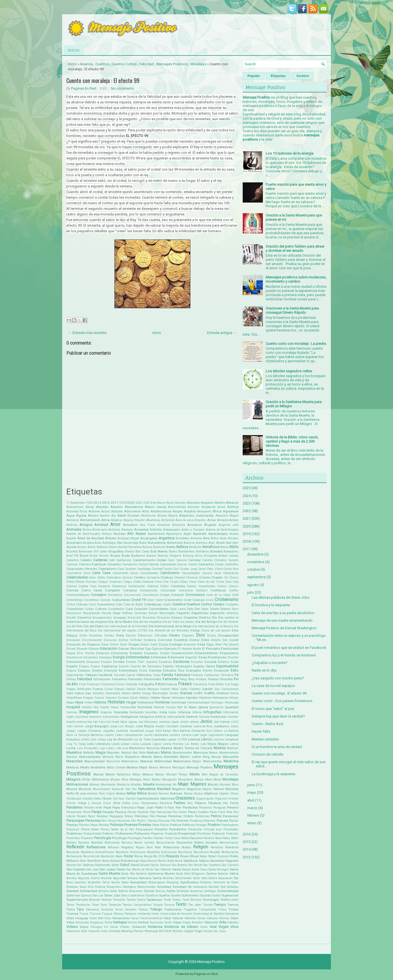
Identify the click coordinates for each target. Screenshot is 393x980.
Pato (153, 812)
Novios (188, 794)
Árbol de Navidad (91, 538)
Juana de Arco (203, 726)
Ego (148, 649)
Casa (107, 573)
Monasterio (185, 780)
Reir (158, 847)
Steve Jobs (112, 895)
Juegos (71, 731)
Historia (100, 702)
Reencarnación (229, 843)
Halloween (178, 698)
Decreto (106, 613)
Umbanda (144, 914)
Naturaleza (147, 789)
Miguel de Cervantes (224, 775)
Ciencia (148, 582)
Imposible (121, 712)
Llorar (125, 744)
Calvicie (182, 560)
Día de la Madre (120, 622)
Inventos (233, 717)
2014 (97, 503)
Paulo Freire (218, 812)
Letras (102, 739)
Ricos (139, 856)
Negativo (179, 789)
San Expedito (76, 869)
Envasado (93, 662)
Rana (219, 838)
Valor (167, 918)
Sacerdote (217, 861)
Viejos (84, 927)
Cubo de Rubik (133, 604)
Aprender (200, 534)
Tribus (222, 910)
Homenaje (178, 702)
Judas (234, 726)
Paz (230, 812)
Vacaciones (121, 918)
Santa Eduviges (219, 869)
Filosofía (226, 679)
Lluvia (135, 744)
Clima (220, 582)
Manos (213, 753)
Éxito (235, 670)
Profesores (142, 833)
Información (231, 712)
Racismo (196, 838)
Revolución (108, 856)
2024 (247, 496)
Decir (235, 609)
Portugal (201, 825)
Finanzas (93, 684)
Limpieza (232, 739)
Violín (204, 927)
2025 (247, 488)
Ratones (72, 843)
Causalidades (191, 573)
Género (126, 693)
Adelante (117, 511)
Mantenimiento (229, 753)
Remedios (217, 847)
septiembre (256, 577)
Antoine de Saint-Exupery (222, 530)
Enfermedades (138, 657)
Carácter (130, 569)
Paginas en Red (206, 974)
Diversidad (165, 640)
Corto (235, 595)
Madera (166, 748)
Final (83, 684)
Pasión (132, 812)
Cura (129, 609)
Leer (196, 735)
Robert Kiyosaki (219, 856)
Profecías (108, 834)
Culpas (89, 609)
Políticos (188, 825)
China (79, 582)
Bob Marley (159, 551)
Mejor (143, 767)
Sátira (234, 874)
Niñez (131, 793)
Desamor (84, 617)
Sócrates (214, 887)
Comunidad (168, 590)
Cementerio (114, 578)
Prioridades (231, 829)
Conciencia (186, 590)
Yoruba (208, 931)
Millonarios (100, 779)
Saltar (115, 865)
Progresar (157, 834)
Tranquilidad (207, 910)
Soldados (233, 887)
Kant (159, 731)
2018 (123, 503)
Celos (92, 578)
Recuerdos (185, 842)
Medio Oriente (116, 767)
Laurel (148, 735)
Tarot (186, 900)
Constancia (115, 595)
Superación (230, 895)
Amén (234, 520)
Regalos (127, 847)
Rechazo (127, 843)
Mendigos (179, 767)
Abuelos (116, 507)
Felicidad (147, 64)
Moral (217, 780)
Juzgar (149, 731)
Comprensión (149, 590)
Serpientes (94, 882)
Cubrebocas (153, 604)
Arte (206, 538)
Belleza (182, 547)
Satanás (223, 874)
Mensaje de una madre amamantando (282, 620)
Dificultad (161, 636)
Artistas (233, 538)
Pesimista (124, 821)
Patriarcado (164, 812)
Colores (192, 586)
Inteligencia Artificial (153, 717)
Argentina (167, 538)
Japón (175, 722)
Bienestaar (86, 551)
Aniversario (100, 530)
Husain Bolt (174, 707)
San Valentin (163, 869)
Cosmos (106, 600)
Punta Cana (173, 838)
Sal (79, 865)
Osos (136, 803)
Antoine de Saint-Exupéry (83, 534)
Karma (185, 731)
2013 (247, 857)
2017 (114, 503)
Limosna (218, 739)
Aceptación (209, 507)
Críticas (82, 604)
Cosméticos (92, 600)
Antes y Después (193, 530)
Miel (205, 775)
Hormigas (217, 703)
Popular (254, 76)
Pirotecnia (196, 821)
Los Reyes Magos (214, 744)
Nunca (198, 794)
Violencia (155, 927)
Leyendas (159, 739)
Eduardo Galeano (88, 649)
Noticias (176, 793)
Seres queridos (76, 882)
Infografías (212, 712)
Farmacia (227, 675)
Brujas (115, 556)
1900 (89, 503)
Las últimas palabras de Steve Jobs (280, 597)
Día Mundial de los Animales (169, 631)
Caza (218, 573)
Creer (188, 600)
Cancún (182, 564)
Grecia (234, 693)
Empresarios (229, 653)
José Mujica (145, 726)
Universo (232, 914)
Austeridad (131, 543)
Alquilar (128, 520)
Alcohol (162, 516)
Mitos (147, 780)
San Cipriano (230, 865)
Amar (211, 520)
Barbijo (123, 547)
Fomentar (132, 684)
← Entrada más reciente (87, 333)
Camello (233, 560)
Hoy (96, 707)
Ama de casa (184, 520)
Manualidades (90, 757)
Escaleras (165, 662)
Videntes (233, 922)
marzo (252, 808)
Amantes (200, 520)
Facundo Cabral (125, 675)
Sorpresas (197, 891)
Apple (187, 534)
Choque (103, 582)
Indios (173, 712)
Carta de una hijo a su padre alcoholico (283, 613)
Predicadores (230, 825)
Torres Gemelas (126, 910)
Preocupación (144, 829)
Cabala (234, 556)
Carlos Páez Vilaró (210, 569)
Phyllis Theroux (147, 821)
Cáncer (154, 564)
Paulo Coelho (198, 812)
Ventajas (120, 922)
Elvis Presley (86, 653)
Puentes (148, 838)
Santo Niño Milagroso (190, 874)
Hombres (162, 702)
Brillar (94, 556)
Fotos (160, 684)
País (190, 803)
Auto (143, 543)
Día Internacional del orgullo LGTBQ (123, 631)
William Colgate (183, 931)
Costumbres (121, 600)
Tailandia (119, 900)
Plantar (234, 821)
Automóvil (175, 543)
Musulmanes (102, 789)
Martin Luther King (195, 757)
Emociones (120, 653)
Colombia (178, 586)
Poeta (156, 825)
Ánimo (87, 530)
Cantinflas (232, 564)
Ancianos (195, 525)
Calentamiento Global (150, 560)
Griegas (88, 698)
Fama (157, 675)
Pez (134, 821)
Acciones (194, 507)
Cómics (234, 586)
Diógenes (188, 636)
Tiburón (208, 905)
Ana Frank (148, 525)
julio (251, 592)
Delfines (128, 613)
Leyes (172, 739)
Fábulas (91, 675)
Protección (218, 834)
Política (176, 825)
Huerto (105, 707)
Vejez (235, 918)
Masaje (216, 757)
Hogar (131, 702)
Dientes (109, 636)
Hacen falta (261, 731)
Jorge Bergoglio (97, 726)
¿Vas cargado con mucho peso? (278, 678)
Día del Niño (74, 626)
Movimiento (108, 785)
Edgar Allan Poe (217, 645)
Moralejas (198, 64)
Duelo (154, 645)
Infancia (184, 712)
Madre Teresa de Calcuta (193, 748)
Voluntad (114, 931)
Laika (119, 735)
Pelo (152, 816)
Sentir (197, 878)
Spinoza (86, 896)
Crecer (159, 600)
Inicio (74, 50)
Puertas (159, 838)
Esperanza (109, 666)
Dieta (120, 635)
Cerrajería (153, 578)
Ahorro (93, 515)
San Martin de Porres (140, 869)
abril (251, 800)
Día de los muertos (148, 622)
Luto (118, 748)
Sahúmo (72, 865)
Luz (125, 748)
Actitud (233, 507)
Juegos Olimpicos (89, 731)
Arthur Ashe (219, 538)
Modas (156, 780)
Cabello (86, 560)
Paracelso (205, 808)
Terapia (158, 905)
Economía (190, 645)
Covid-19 (138, 600)
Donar (105, 645)
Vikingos (96, 927)
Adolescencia (161, 511)
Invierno (82, 722)
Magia (100, 752)
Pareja (96, 812)
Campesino (130, 564)
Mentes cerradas (265, 739)
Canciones (168, 564)
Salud (125, 865)
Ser (236, 878)
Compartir (113, 590)
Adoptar (178, 511)
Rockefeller (94, 861)
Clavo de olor (206, 582)
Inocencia (95, 717)
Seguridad (120, 878)
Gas (217, 689)
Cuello (167, 604)
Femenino (120, 679)
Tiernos (233, 905)
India (163, 712)
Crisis (210, 600)
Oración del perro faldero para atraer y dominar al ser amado (295, 249)
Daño (190, 609)
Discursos (110, 640)
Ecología (176, 644)
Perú (104, 821)
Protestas (232, 834)
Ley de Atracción (120, 739)
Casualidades (149, 573)
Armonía (196, 538)
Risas (184, 856)
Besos (225, 547)
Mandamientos (182, 753)
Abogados (207, 503)
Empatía (136, 653)
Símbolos (206, 882)
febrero (253, 815)
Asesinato (74, 543)
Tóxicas (143, 910)
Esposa (71, 671)
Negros (207, 789)
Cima (158, 582)
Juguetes (109, 731)
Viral (213, 927)
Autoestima (157, 543)
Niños (142, 793)
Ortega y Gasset (89, 803)
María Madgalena (128, 757)
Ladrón (109, 735)
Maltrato (153, 753)
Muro (235, 785)
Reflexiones (96, 847)
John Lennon (75, 726)
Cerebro (140, 577)
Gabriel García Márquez (142, 689)
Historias (116, 702)
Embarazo (103, 653)
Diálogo (195, 631)
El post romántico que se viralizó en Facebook (289, 648)
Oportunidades (148, 798)
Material (146, 761)
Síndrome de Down (226, 882)
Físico (120, 684)
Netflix (71, 794)
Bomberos (203, 551)
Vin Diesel (111, 927)
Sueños (165, 895)
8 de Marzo (158, 503)
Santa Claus (200, 869)
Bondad (216, 551)
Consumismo (132, 595)
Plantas (72, 825)
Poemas (131, 825)
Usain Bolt (96, 918)
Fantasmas (212, 675)
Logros (157, 744)
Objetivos (211, 793)
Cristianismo (227, 600)
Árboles (111, 538)
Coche (83, 586)
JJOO (235, 722)
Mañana (108, 757)
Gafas (184, 689)
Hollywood (145, 702)
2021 (247, 518)
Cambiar (195, 560)
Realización (112, 843)
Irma (102, 722)
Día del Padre (94, 626)
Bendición (195, 547)
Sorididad (183, 891)
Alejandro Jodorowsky (196, 515)
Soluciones (136, 891)
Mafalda (89, 753)
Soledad (72, 891)
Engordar (191, 657)
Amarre (223, 520)
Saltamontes (103, 865)
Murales (225, 785)
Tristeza (72, 914)
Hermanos (220, 698)
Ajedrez (105, 516)
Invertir (71, 722)
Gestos (174, 693)
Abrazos (232, 503)
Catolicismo (170, 573)
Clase (193, 582)
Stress (125, 896)
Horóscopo (232, 703)
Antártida (156, 530)
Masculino (113, 761)
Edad (201, 644)
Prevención (195, 829)
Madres (220, 748)
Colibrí (164, 586)
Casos (134, 573)
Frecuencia (200, 684)
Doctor (195, 640)
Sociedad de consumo (190, 887)
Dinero (174, 635)
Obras (234, 794)
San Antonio (180, 865)
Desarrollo (134, 618)
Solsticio (104, 891)
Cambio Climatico (214, 560)
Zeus (223, 931)
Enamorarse (74, 657)
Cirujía (174, 582)
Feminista (170, 679)
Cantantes (206, 564)
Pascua (121, 812)
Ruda (171, 861)
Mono (209, 780)
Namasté (118, 789)
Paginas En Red (84, 88)
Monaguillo (169, 780)
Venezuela (82, 922)
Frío (227, 684)
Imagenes (89, 712)
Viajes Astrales (193, 922)
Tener (95, 905)
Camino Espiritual (93, 564)
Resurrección (92, 856)
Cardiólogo (144, 569)
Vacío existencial (151, 918)
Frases (185, 684)
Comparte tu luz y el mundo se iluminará (284, 655)
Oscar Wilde (112, 803)
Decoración (92, 613)
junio (251, 785)
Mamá (166, 752)
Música (72, 789)
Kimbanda (198, 731)
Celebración (231, 573)
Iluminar (72, 712)
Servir (106, 882)
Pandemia (74, 807)
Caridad (157, 569)
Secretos (72, 878)
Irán (95, 722)
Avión (221, 543)
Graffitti (210, 693)
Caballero (73, 560)
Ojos (121, 799)
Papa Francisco (124, 807)
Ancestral (164, 525)
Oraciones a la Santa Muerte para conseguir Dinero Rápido (292, 310)
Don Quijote (231, 640)
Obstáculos (74, 799)
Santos (211, 874)
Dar (197, 609)
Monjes (199, 780)
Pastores (143, 812)
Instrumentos (111, 717)
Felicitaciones (102, 679)
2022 (139, 503)
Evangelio (194, 670)
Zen (216, 931)
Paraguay (220, 808)
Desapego (120, 618)
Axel (229, 543)
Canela (193, 564)
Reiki (150, 847)
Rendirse (232, 847)
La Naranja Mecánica (89, 735)
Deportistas (200, 613)
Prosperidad (187, 833)
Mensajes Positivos (172, 64)
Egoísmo (158, 649)
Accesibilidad (177, 507)
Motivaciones (77, 784)
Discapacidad (228, 635)
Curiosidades (159, 609)
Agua (71, 515)
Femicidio (135, 679)
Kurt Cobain (215, 731)
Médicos (73, 767)
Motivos (95, 785)
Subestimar (138, 896)
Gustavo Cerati (128, 698)
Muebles (136, 785)
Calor (171, 560)
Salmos (88, 865)
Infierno (197, 712)
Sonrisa (161, 891)
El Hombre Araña (190, 649)
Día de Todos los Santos (178, 622)
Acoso (221, 507)
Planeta (222, 821)
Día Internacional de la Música (213, 626)
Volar (104, 931)
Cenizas (128, 578)
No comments (122, 88)
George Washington (155, 693)
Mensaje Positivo (199, 767)
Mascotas (74, 761)
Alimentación (90, 520)
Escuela (210, 662)
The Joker (195, 905)
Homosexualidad (198, 703)
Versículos (156, 922)
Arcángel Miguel (128, 538)
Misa (125, 780)
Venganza (97, 922)
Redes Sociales (206, 842)
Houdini (87, 707)
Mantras (72, 757)
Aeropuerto (204, 511)
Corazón (177, 595)
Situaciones (114, 887)
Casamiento (120, 573)
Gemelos (98, 693)
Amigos (86, 525)
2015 (247, 842)
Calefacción (124, 560)
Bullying (188, 556)
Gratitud (223, 693)
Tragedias (190, 910)
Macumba (153, 748)
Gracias (186, 693)
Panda (234, 803)
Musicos (85, 789)
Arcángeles (149, 538)
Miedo (195, 774)
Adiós (146, 511)
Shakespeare (157, 882)
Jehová (194, 722)
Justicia (122, 731)
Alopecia (116, 520)
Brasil (84, 556)
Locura (146, 744)
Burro (199, 556)
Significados (189, 882)
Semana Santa (150, 878)
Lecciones (161, 735)
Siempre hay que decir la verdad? (278, 716)
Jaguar (133, 722)
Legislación (216, 735)
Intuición (204, 717)
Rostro (162, 861)
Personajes (75, 820)
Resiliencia (185, 852)
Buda (126, 556)
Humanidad (128, 707)
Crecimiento (173, 600)
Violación (139, 927)
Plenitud (104, 825)
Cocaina (72, 586)
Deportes (183, 613)
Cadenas (100, 560)
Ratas (227, 838)
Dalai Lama (178, 609)
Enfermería (176, 657)
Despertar (191, 617)
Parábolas (190, 807)
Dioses (212, 636)
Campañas (114, 564)
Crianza (198, 600)
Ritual (194, 856)
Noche (153, 793)
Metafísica (124, 775)
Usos (108, 918)
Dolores (216, 640)
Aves (212, 543)
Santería (141, 874)
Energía (119, 657)
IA (185, 707)
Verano (132, 922)
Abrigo (90, 507)
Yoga (198, 931)
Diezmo (131, 636)
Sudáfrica (152, 896)
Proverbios (73, 838)
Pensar (162, 816)
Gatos (79, 693)
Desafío (71, 618)
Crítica (71, 604)
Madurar (233, 748)
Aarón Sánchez (176, 503)
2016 (106, 503)
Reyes (119, 856)
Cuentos (102, 64)
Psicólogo (119, 838)
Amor (115, 524)
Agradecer (231, 511)
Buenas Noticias (158, 556)
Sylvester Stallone (100, 900)
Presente (161, 829)
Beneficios (211, 547)
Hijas (70, 702)
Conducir (202, 590)
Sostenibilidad (228, 891)
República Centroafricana (98, 852)
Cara (121, 569)
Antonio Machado (114, 534)
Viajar (177, 922)
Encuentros (91, 657)
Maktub (126, 753)
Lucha (71, 748)
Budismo (138, 556)
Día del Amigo (206, 622)
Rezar (129, 856)
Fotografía (146, 684)
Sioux (83, 887)
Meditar (132, 767)
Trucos (84, 914)
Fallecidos (144, 675)
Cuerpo (219, 604)
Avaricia (86, 64)
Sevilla (116, 882)
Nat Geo (131, 789)
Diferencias (145, 636)
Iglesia (203, 707)
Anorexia (127, 530)
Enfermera (159, 657)
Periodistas (202, 816)
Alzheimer (168, 520)
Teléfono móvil (229, 900)
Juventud (136, 731)
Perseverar (231, 816)
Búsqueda (210, 556)
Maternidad (163, 761)
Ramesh (209, 838)
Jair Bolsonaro (148, 722)
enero (252, 823)
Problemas (74, 833)
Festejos (201, 679)
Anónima (114, 530)
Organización (205, 799)
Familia (168, 675)
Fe (237, 675)
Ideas (192, 707)
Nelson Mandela (226, 789)
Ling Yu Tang (76, 744)
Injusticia (82, 717)
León (93, 739)
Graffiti (198, 693)
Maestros (74, 752)
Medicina (231, 761)
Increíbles (151, 712)
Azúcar (82, 547)
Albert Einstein (128, 515)
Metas (136, 775)
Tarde (167, 900)
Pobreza (117, 825)
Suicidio (206, 895)
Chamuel (192, 578)
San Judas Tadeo (113, 869)
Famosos (182, 675)
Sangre (186, 869)
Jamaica (164, 722)
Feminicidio (153, 679)
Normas (164, 794)
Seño (204, 878)
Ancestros (179, 525)
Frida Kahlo (216, 684)
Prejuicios (73, 829)
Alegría (173, 516)
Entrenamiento (76, 662)
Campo (143, 564)
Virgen (224, 927)
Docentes (181, 640)
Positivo (214, 825)
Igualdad (232, 707)
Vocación (94, 931)
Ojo (115, 799)
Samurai (166, 865)
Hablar (155, 698)
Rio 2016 (159, 856)
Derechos (232, 613)
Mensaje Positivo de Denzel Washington (284, 628)
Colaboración (136, 586)
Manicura (201, 753)
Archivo (303, 76)
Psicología (103, 838)
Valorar (178, 918)
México (160, 775)
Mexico (148, 774)
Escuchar (197, 662)
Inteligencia (129, 717)
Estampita (111, 671)
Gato (70, 693)
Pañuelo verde (93, 808)
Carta (96, 573)
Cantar (219, 564)
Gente (136, 693)
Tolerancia (92, 910)
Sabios (204, 861)
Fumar (109, 689)
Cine (166, 582)
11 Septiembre (76, 503)
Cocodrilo (104, 586)
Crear (150, 600)
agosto (253, 585)
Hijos (79, 702)
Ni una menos (87, 793)
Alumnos (153, 520)
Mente (110, 774)
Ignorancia (216, 707)
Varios (201, 918)
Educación (109, 648)
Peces (91, 816)
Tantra (141, 900)
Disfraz (124, 640)
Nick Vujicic (107, 794)
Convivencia (150, 595)
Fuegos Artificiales (79, 689)
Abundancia (134, 507)
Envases (106, 662)
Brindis (104, 556)
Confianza (218, 590)
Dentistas (141, 613)
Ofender (107, 799)
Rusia (179, 861)
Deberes (225, 609)
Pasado (108, 812)
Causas (207, 573)
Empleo (165, 653)
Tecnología (211, 900)
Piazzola (164, 821)
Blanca (130, 551)
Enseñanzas (217, 657)
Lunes (110, 748)
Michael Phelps (177, 775)
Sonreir (149, 891)
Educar (124, 649)
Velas (70, 922)
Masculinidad (94, 761)
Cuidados (232, 604)
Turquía (107, 914)
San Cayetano (212, 865)
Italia (124, 722)
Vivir (84, 931)
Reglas (140, 847)
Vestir (168, 922)
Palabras (215, 803)
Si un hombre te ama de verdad (277, 747)
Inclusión (137, 712)
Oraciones (185, 798)
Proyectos (87, 838)
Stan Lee (98, 896)
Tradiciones (173, 909)
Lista (90, 744)
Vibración (211, 922)
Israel (115, 722)
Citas (184, 582)
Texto (181, 904)
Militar (86, 780)
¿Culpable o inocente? (270, 663)
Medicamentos (212, 761)
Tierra (71, 909)
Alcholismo (148, 516)
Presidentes (178, 829)
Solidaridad (88, 891)
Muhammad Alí (166, 785)
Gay (88, 693)
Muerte (149, 784)
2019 (247, 534)
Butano (223, 556)
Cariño (168, 569)
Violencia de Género (181, 927)
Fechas (71, 679)
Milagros (73, 779)
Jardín (184, 722)
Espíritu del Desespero (146, 666)
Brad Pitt (72, 556)
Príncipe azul (213, 829)
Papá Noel (174, 808)
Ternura (169, 905)
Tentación (115, 905)
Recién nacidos (144, 843)
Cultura (101, 609)
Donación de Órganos (83, 644)
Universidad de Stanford (209, 914)
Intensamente (176, 717)
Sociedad (164, 887)
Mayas (197, 761)
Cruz (92, 604)
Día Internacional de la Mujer (170, 626)
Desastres (149, 618)
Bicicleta (72, 551)
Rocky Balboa (111, 861)
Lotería (234, 744)
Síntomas (72, 887)
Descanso (163, 618)
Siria (91, 887)
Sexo (125, 882)
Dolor (205, 640)
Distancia (150, 640)
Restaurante (74, 856)
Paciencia (166, 803)
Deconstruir (74, 613)
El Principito (211, 649)
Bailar (92, 547)
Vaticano (212, 918)
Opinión (131, 799)
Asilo (98, 543)
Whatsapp (151, 931)
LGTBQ (182, 739)
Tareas (176, 900)
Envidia (119, 662)
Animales (74, 529)
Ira (90, 722)
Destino (205, 617)
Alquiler (140, 520)
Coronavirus (195, 595)
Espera (95, 666)
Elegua (71, 653)
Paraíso (233, 807)
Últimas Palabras (125, 914)
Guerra (99, 698)
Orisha (71, 803)
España (72, 666)
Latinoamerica (133, 735)
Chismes (91, 582)
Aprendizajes (218, 534)
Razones (84, 843)
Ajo (114, 516)
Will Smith (165, 931)
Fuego (235, 684)
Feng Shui (187, 679)
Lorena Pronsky (173, 744)
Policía (164, 825)
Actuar (106, 511)
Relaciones (171, 847)
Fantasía (197, 675)
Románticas (130, 861)
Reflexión (75, 847)
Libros (206, 739)
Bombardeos (187, 551)
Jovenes (186, 726)
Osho (126, 803)
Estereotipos (128, 670)
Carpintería (74, 573)
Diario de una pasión (216, 631)
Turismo (95, 914)
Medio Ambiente (93, 767)
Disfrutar (136, 640)
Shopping (173, 882)
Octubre (87, 799)
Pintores (183, 821)
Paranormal (74, 812)
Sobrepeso (129, 887)
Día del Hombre (228, 622)
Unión (155, 914)
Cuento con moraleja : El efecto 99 (103, 80)
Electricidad (230, 649)
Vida (223, 922)
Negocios (194, 789)
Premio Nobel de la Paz (117, 829)
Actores (94, 511)
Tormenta (107, 910)
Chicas (234, 578)
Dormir (114, 645)
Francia (171, 684)
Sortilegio (210, 891)
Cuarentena (106, 604)
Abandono (193, 503)
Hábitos (144, 698)
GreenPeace (74, 698)
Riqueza (173, 856)
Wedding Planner (132, 931)
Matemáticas (130, 761)
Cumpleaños (116, 609)
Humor (159, 707)
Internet (192, 717)
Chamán (180, 578)
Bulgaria (176, 556)
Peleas (129, 816)
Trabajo (156, 909)
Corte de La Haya (218, 595)
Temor (70, 905)
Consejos (98, 595)
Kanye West (171, 731)
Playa (94, 825)
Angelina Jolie (229, 525)
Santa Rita (128, 874)
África (217, 511)
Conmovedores (78, 595)
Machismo (137, 748)
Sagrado (232, 861)
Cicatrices (116, 582)
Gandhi (208, 689)
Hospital (73, 707)
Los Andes (192, 744)
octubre (253, 569)
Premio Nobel (90, 829)
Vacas (135, 918)
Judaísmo (221, 726)
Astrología (109, 543)
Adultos (190, 511)
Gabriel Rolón (169, 689)
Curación (141, 609)
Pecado (82, 816)
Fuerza (98, 689)
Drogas (134, 644)
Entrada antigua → (222, 333)
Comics (222, 586)
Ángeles (210, 525)
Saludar (145, 865)
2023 (146, 503)
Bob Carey (142, 551)
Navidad (164, 789)
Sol (223, 887)
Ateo (120, 543)
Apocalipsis (174, 534)
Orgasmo (221, 799)
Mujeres (198, 784)
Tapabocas (154, 900)
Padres (179, 803)
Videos (72, 927)
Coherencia (119, 586)
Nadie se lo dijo (264, 670)
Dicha (83, 636)
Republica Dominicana (131, 852)
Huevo (115, 707)
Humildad (145, 707)
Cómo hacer (92, 590)
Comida (72, 590)
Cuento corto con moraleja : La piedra (296, 344)
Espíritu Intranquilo (177, 666)
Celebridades (77, 577)
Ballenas (102, 547)
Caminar (72, 564)
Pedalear (102, 816)
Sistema (100, 887)
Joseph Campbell (167, 726)
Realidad (97, 843)
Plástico (84, 825)
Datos (205, 609)
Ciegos (128, 582)
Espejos (84, 666)
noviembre (256, 562)
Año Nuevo (136, 534)
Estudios (170, 670)
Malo (142, 753)
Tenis (104, 905)
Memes (154, 767)
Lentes (85, 739)
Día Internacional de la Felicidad (126, 626)
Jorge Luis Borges (122, 726)
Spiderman (73, 896)
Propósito (171, 834)
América (72, 525)
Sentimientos (183, 878)
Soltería (123, 891)
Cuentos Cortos (124, 64)
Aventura (202, 543)
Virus (234, 927)
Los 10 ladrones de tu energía (290, 153)
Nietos (121, 793)
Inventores (219, 717)
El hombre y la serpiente (271, 605)
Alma (106, 520)
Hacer (166, 698)
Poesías (145, 825)
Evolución (222, 670)
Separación (225, 878)
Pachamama (149, 803)
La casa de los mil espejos (273, 686)
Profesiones (124, 833)
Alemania (73, 520)
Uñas (70, 918)
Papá (107, 807)
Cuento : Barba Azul (267, 724)
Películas (141, 816)
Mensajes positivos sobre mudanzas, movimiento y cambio (296, 279)
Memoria (165, 767)
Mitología (136, 780)
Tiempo (220, 904)
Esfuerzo (224, 662)
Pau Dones (180, 812)
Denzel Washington (162, 613)
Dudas (145, 645)
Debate (214, 609)
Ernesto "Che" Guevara (141, 662)
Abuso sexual (155, 507)
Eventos (208, 671)
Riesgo (148, 856)
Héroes (234, 698)
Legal (203, 735)
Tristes (233, 909)
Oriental (233, 799)
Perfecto (188, 816)
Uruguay (82, 918)
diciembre (255, 554)
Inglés (70, 717)
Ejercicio (171, 649)
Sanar (177, 869)
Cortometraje (75, 600)
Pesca (112, 821)
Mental (98, 774)
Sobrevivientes (147, 887)
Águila (81, 515)
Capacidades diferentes (82, 569)
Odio (97, 798)
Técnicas (196, 900)
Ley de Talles (142, 739)
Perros (216, 816)
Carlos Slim (231, 569)
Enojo (203, 657)
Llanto (115, 744)
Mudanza (123, 785)
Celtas (101, 578)
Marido (147, 757)
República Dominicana (162, 852)
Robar (203, 856)
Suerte (176, 895)
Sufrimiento (190, 895)
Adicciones (132, 511)
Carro (87, 573)
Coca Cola (232, 582)
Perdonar (175, 816)
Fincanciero (108, 684)
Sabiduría (190, 861)
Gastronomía (230, 689)
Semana (133, 878)
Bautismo (159, 547)
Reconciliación (165, 843)
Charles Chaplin (211, 577)
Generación (113, 693)
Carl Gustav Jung (185, 569)
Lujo (102, 748)
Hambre (192, 698)
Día (214, 617)
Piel (173, 821)
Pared (87, 812)
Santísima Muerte (161, 874)
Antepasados (172, 530)
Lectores (175, 735)
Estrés (143, 671)
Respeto (215, 852)
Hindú (89, 703)
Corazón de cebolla (267, 754)
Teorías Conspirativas (137, 905)
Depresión (217, 613)
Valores (190, 918)
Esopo (235, 662)
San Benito (195, 865)
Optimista (167, 798)
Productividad (92, 834)
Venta (108, 922)
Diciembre (96, 636)
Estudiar (155, 670)
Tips (80, 909)
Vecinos (224, 918)
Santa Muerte (109, 873)
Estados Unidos (90, 670)
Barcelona (135, 547)
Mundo (213, 784)
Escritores (181, 662)
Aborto (220, 503)
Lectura (187, 735)
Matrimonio (182, 761)
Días (235, 630)
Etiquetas (278, 76)
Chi (226, 578)
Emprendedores (206, 653)
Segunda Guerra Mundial (95, 878)
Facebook (105, 675)
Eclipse (163, 645)
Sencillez (168, 878)
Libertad (194, 739)
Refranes (114, 847)
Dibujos (72, 635)
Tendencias (83, 905)
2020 (131, 503)
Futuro (119, 689)
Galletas (195, 689)
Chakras (167, 577)
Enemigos (106, 657)
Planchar (210, 821)
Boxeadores (231, 551)
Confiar (234, 590)
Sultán (217, 896)
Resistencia (201, 852)
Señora (213, 878)
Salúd (135, 865)
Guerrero (111, 698)
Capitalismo (108, 569)
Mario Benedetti (166, 757)
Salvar (155, 865)
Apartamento (156, 534)
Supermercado (77, 900)
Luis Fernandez (88, 748)
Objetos (224, 794)
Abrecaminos (75, 507)
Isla (108, 722)
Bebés (171, 547)
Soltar (114, 891)
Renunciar (73, 852)
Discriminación (92, 640)
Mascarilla (231, 757)
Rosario (152, 861)
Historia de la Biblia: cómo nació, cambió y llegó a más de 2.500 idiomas (292, 441)
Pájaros (201, 803)
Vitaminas (73, 931)
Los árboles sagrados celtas (289, 371)
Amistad (101, 525)
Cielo (137, 582)
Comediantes (207, 586)
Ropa (143, 861)
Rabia (185, 838)
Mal (135, 753)
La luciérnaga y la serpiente (273, 774)
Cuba (119, 604)
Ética (181, 671)
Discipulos (73, 640)
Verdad (143, 922)
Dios (200, 635)
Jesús (206, 721)
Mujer (183, 784)
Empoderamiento (182, 653)
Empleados (151, 653)
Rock (83, 861)
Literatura (103, 744)
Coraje (164, 595)
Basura (147, 547)
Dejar (117, 613)
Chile (70, 582)
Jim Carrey (222, 722)
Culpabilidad (75, 609)
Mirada (115, 780)
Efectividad (137, 649)
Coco (93, 586)
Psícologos (135, 838)
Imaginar (106, 712)
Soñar (171, 891)
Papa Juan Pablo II (152, 807)
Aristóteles (183, 538)
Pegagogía (116, 816)
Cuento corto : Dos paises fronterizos (282, 701)
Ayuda (71, 547)
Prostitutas (204, 834)
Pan (226, 803)
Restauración (230, 852)
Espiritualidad (227, 666)
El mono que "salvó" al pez (273, 709)
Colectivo (153, 586)
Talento (131, 900)
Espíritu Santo (204, 666)
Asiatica (88, 543)
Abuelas (102, 507)
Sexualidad (138, 882)
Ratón (235, 838)
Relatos (186, 847)
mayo (252, 792)
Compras (130, 590)
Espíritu (124, 666)
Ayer (236, 543)
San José (93, 869)
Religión (201, 847)
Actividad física (77, 511)
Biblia (234, 547)
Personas (93, 820)
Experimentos (75, 675)
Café (112, 560)
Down (124, 645)
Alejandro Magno (227, 516)
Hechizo (205, 698)
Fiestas (213, 679)
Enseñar (233, 657)
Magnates (113, 753)
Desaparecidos (102, 618)
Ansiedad (141, 530)
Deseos (177, 617)
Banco (113, 547)
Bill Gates (101, 551)
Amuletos (130, 525)
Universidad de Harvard (176, 914)
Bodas (173, 551)
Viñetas (125, 927)
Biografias (116, 551)
